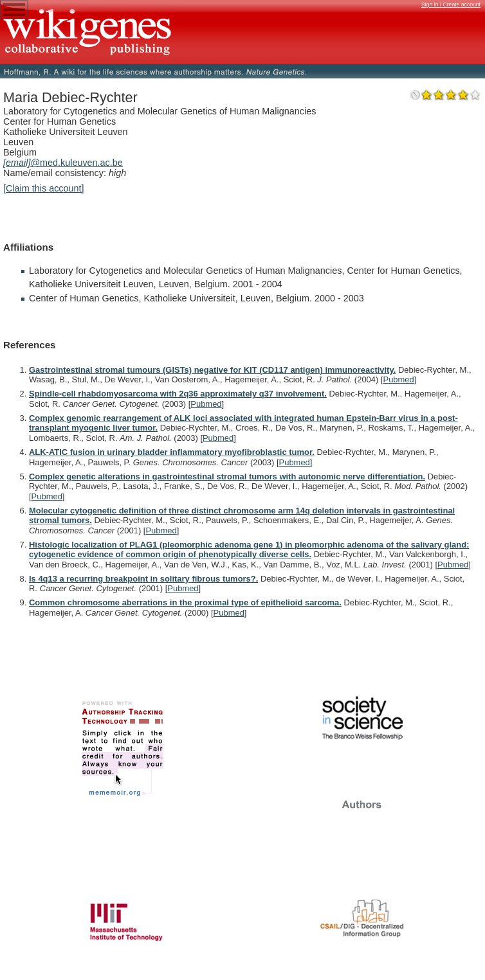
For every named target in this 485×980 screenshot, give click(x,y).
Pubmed (399, 379)
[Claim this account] (44, 188)
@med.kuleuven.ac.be (63, 163)
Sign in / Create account (451, 4)
